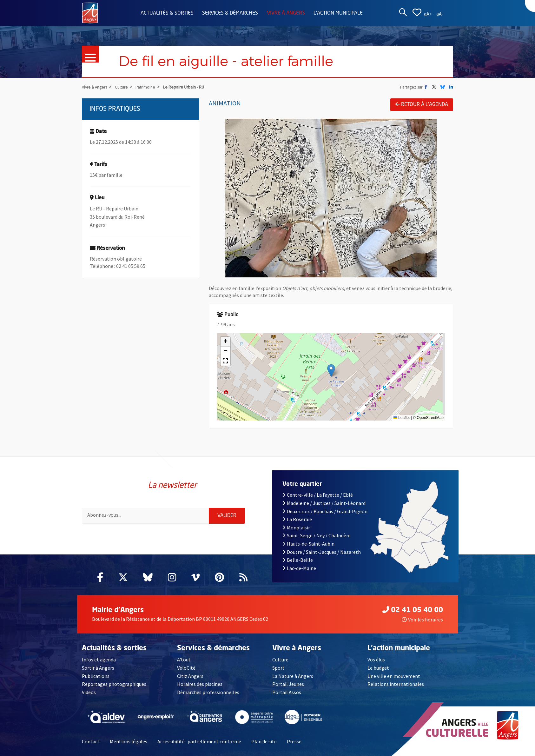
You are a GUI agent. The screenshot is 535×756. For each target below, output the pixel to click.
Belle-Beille (298, 560)
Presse (294, 741)
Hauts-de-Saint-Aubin (308, 544)
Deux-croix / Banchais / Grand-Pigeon (325, 511)
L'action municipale (338, 13)
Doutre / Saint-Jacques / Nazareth (322, 552)
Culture (280, 660)
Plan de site (264, 741)
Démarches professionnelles (208, 692)
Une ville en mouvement (394, 676)
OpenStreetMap (430, 418)
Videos (89, 692)
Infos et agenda (99, 660)
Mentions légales (129, 741)
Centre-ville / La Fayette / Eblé (318, 495)
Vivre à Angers (286, 13)
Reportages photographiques (114, 684)
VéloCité (186, 668)
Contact (91, 741)
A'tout (184, 660)
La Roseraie (297, 519)
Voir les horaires (422, 620)
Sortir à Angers (98, 668)
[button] (331, 371)
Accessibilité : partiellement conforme (199, 741)
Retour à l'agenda (422, 104)
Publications (96, 676)
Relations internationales (396, 684)
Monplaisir (296, 527)
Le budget (378, 668)
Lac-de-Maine (299, 568)
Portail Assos (287, 692)
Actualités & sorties (167, 13)
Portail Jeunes (288, 684)
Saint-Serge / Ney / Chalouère (317, 535)
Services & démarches (230, 13)
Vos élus (376, 660)
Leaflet (402, 418)
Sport (278, 668)
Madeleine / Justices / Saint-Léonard (324, 503)
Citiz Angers (190, 676)
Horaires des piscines (200, 684)
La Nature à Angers (293, 676)
